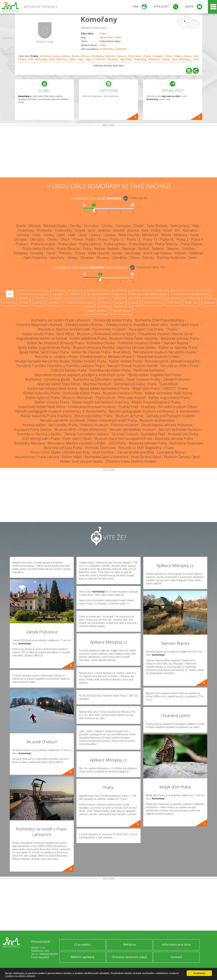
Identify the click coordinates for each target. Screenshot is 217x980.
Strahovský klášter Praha (81, 393)
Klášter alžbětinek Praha (88, 338)
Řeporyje (129, 248)
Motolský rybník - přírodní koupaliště (172, 361)
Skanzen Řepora (175, 343)
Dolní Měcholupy (37, 59)
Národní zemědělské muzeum (133, 429)
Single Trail (191, 302)
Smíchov (188, 248)
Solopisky (20, 253)
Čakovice (121, 56)
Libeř (72, 235)
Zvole (192, 258)
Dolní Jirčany (180, 226)
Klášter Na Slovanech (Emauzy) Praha (56, 343)
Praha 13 (150, 239)
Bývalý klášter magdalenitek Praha (155, 375)
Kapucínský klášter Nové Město (42, 407)
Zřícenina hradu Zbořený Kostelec (131, 461)
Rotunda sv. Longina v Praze (56, 357)
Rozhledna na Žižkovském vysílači (98, 379)
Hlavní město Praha (110, 37)
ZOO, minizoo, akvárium (32, 294)
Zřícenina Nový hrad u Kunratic (40, 325)
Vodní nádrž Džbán (77, 439)
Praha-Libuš (67, 244)
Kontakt (176, 957)
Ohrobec (21, 239)
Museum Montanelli (78, 398)
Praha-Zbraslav (68, 248)
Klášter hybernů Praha (42, 398)
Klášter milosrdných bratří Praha (112, 420)
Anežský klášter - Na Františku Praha (50, 425)
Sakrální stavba (122, 311)
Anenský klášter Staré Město (59, 384)
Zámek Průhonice (177, 379)
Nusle (194, 235)
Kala (145, 230)
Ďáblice (178, 56)
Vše (10, 294)
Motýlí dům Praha (146, 388)
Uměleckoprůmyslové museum (92, 407)
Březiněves (98, 56)
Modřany (181, 235)
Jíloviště (119, 230)
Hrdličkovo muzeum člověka (139, 343)
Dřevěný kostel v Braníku (84, 325)
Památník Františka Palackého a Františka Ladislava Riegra (61, 366)
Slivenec (173, 248)
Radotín (114, 248)
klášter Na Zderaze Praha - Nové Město (101, 352)
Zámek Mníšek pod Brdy (136, 452)
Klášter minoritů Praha (52, 402)
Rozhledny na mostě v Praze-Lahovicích (61, 320)
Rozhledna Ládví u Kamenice (106, 457)
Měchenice (150, 235)
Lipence (95, 235)
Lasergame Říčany (171, 452)
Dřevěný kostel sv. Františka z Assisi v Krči (137, 325)
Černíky (75, 226)
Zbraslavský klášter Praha (113, 320)
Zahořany (57, 258)
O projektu (83, 944)
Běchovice (45, 56)
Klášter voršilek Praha (125, 361)
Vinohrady (133, 253)
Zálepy (72, 258)
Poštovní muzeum (94, 425)
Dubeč (72, 59)
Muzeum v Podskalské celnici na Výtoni (106, 334)
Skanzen (119, 294)
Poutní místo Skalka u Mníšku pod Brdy (60, 452)
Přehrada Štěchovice (100, 448)
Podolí (91, 239)
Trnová (80, 253)
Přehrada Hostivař (132, 398)
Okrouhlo (37, 239)
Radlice (99, 248)
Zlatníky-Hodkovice (171, 258)
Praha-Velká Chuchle (38, 248)
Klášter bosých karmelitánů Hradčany (100, 402)
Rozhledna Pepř (153, 434)
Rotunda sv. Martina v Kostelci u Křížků (77, 443)
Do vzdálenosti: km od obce (96, 198)
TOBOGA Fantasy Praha (69, 370)
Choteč (139, 226)
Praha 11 (117, 239)
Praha (103, 33)
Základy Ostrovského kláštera (86, 434)
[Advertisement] (109, 152)
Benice (56, 56)
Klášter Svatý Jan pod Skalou (81, 461)
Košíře (156, 230)
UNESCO (75, 294)
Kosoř (168, 230)
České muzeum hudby (143, 379)
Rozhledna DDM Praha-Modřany (159, 320)
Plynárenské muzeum (109, 329)
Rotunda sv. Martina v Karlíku (39, 434)
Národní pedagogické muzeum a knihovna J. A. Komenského (61, 411)
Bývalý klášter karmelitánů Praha (105, 388)
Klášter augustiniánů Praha (169, 398)
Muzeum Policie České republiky (134, 338)
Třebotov (65, 253)
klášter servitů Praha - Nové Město (48, 334)
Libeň (61, 235)
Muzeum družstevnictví (157, 420)
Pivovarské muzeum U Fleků (158, 357)
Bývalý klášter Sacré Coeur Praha (44, 352)
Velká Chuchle (99, 253)
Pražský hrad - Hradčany (137, 407)
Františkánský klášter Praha (110, 370)
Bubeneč (110, 56)
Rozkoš (144, 248)
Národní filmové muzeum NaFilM (133, 366)
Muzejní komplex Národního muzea (42, 361)
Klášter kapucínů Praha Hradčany (46, 416)
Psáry (87, 248)
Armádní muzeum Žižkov (178, 407)
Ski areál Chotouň (125, 434)
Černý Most (134, 56)
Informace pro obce (176, 944)
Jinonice (133, 230)
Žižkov (135, 258)
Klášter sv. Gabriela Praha (178, 347)
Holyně (166, 59)
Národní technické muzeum (180, 429)
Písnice (78, 239)
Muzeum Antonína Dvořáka (94, 347)
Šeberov (158, 248)
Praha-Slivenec (192, 244)
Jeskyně (120, 302)
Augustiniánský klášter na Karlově (42, 338)
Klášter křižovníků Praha (41, 393)
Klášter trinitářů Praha (89, 361)
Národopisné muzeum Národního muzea (165, 352)
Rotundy (105, 302)
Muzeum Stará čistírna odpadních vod (123, 439)
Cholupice (158, 56)
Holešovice (154, 59)
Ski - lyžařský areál (97, 294)
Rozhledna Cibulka (101, 343)
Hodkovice (44, 230)
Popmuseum (106, 398)
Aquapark (58, 294)
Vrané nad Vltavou (157, 253)
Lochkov (110, 235)
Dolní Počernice (58, 59)
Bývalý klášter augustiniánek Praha (44, 347)
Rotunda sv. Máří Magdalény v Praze (146, 448)
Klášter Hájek (72, 457)
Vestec (117, 253)
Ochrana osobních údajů (129, 957)
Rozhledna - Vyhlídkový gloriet (48, 379)
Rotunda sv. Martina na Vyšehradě (64, 329)
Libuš (82, 235)
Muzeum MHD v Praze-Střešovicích (81, 429)
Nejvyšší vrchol (153, 302)
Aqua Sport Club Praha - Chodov (153, 329)
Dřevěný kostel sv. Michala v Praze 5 (107, 357)
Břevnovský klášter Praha (94, 416)
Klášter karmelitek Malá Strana (168, 393)
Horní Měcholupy (181, 59)
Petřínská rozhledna (149, 370)
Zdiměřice (119, 258)
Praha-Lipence (90, 244)
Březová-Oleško (55, 226)
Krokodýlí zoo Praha (183, 434)
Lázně (134, 302)
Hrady (25, 302)
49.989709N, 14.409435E (113, 49)
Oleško (52, 239)
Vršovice (180, 253)
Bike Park (173, 302)
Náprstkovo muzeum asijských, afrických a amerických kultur (80, 375)
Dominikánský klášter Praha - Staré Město (146, 384)
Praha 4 (197, 239)
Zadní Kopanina (35, 258)
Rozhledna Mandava (29, 443)
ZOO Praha (117, 443)
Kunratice (190, 230)
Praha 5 (22, 244)
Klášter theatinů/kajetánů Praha (156, 402)
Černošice (91, 226)
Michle (166, 235)
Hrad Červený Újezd (146, 457)
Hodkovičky (140, 59)
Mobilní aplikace (83, 957)
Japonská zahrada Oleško (136, 347)
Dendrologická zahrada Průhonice (167, 425)
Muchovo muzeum (97, 384)
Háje (80, 59)
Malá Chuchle (129, 235)
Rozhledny (9, 302)
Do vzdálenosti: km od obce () (90, 267)
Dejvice (187, 56)
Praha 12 (134, 239)
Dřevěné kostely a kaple (79, 302)
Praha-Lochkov (115, 244)
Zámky (38, 302)
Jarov (92, 230)
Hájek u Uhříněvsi (95, 59)
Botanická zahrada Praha (180, 338)
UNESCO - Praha (175, 388)
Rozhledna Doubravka (186, 443)
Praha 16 (167, 239)
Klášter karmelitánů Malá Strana (52, 388)
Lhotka (49, 235)
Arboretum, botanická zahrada (191, 294)
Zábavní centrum (97, 311)
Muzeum (209, 302)
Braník (76, 56)
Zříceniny (54, 302)
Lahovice (23, 235)
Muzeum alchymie (129, 416)
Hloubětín (113, 59)
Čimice (168, 56)
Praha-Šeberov (166, 244)
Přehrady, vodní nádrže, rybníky (148, 294)
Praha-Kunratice (43, 244)
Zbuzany (103, 258)
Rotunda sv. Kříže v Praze (179, 366)
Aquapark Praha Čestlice (33, 429)
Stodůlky (37, 253)
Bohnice (66, 56)
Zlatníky (148, 258)
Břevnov (85, 56)
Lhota (36, 235)
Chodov (147, 56)
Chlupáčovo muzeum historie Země (165, 334)
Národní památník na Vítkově (62, 420)
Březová (35, 226)
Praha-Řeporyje (141, 244)
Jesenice (104, 230)
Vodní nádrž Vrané (185, 325)
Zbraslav (87, 258)
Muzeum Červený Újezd (182, 457)
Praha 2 (182, 239)
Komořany (99, 19)
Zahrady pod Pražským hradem (170, 416)
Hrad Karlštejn (104, 452)
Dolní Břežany (157, 226)
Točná (51, 253)
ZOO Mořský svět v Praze (41, 439)
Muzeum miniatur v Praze (123, 393)
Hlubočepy (126, 59)
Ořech (65, 239)
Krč (178, 230)
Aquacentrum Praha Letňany (37, 457)
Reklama (130, 944)
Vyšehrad (196, 253)
